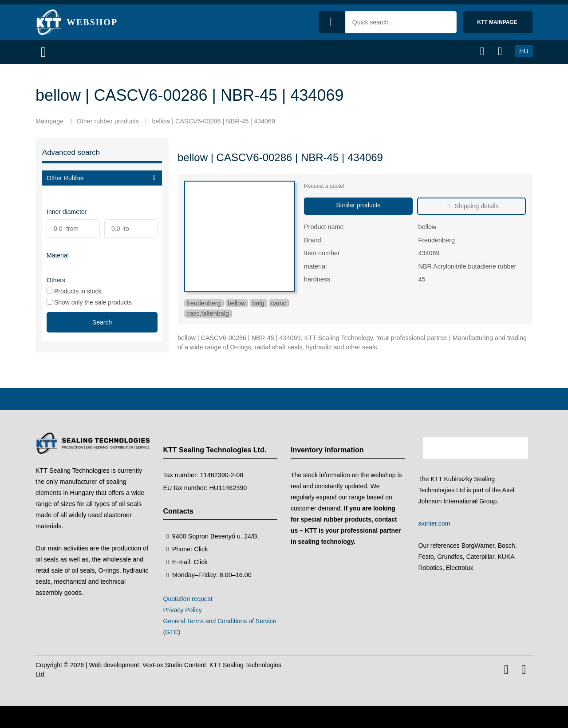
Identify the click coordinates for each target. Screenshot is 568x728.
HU (524, 51)
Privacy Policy (183, 610)
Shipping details (476, 206)
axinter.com (434, 523)
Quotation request (188, 599)
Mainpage (49, 121)
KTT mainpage (498, 22)
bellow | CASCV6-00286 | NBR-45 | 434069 (214, 121)
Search (102, 322)
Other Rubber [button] (65, 178)
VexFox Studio (162, 665)
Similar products (358, 205)
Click (201, 549)
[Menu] (47, 52)
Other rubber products (108, 121)
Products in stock (74, 291)
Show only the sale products (89, 302)
